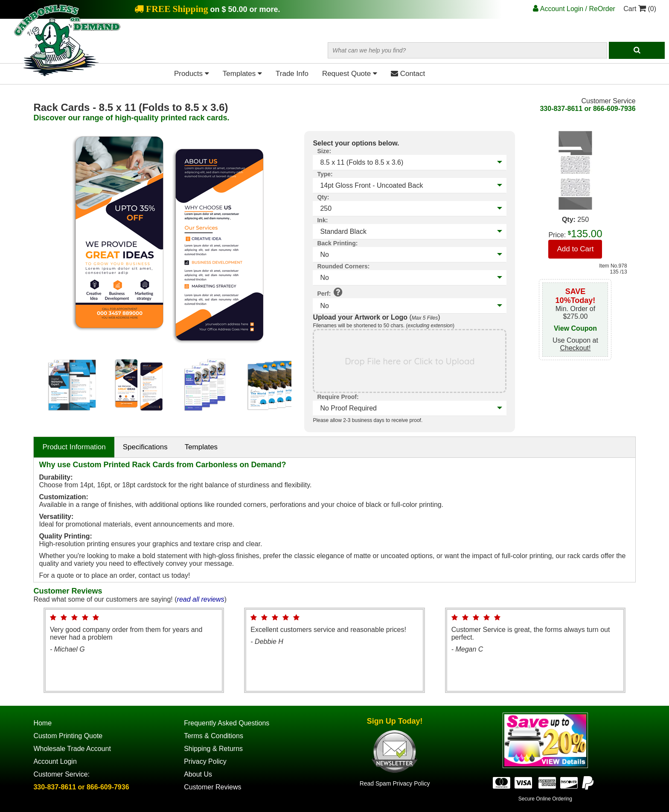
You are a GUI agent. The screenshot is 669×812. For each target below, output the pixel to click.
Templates (242, 74)
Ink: (322, 220)
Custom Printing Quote (68, 736)
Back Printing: (337, 243)
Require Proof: (338, 397)
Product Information (74, 447)
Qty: (323, 197)
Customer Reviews (212, 787)
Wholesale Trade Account (72, 749)
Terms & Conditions (214, 736)
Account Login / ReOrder (574, 9)
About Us (198, 774)
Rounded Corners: (343, 266)
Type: (325, 174)
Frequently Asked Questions (227, 723)
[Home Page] (67, 74)
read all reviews (201, 599)
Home (42, 723)
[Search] (637, 50)
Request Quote (350, 74)
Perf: (330, 292)
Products (192, 74)
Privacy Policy (205, 761)
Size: (324, 151)
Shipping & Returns (213, 749)
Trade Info (292, 74)
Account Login (55, 761)
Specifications (145, 447)
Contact (408, 74)
